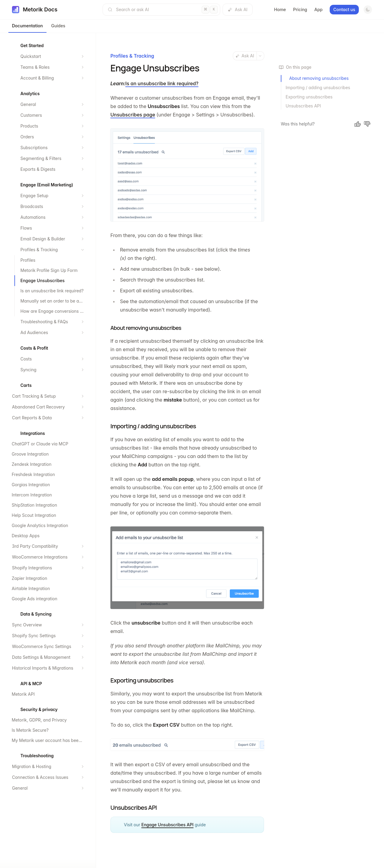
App (318, 9)
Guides (58, 26)
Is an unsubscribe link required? (162, 83)
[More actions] (260, 56)
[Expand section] (82, 56)
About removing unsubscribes (319, 78)
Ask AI (238, 9)
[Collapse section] (82, 250)
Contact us (344, 9)
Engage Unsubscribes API (167, 825)
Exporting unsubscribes (309, 97)
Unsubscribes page (133, 115)
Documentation (27, 26)
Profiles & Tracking (132, 56)
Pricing (300, 9)
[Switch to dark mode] (368, 10)
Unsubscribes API (303, 106)
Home (280, 9)
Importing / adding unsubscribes (318, 87)
